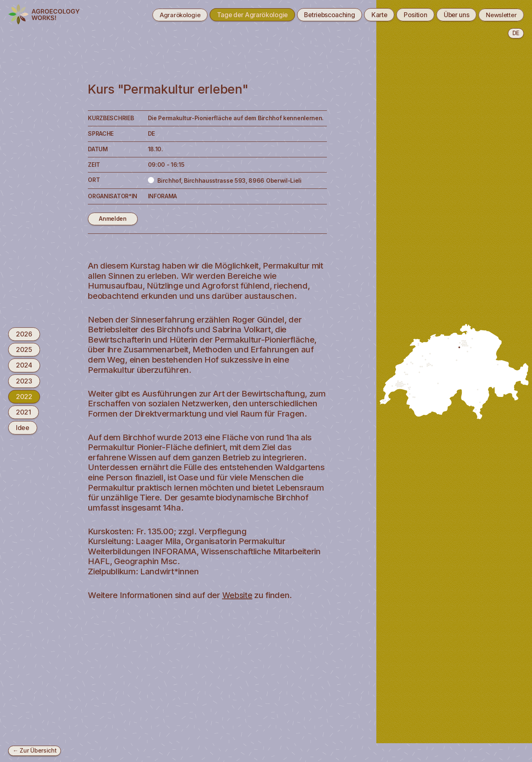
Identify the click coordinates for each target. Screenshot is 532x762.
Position (410, 15)
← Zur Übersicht (35, 750)
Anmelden (113, 219)
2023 (24, 381)
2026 (24, 334)
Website (238, 595)
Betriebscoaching (321, 15)
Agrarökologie (166, 15)
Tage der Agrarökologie (241, 15)
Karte (373, 15)
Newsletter (500, 15)
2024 (24, 365)
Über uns (453, 15)
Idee (23, 428)
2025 (24, 350)
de (516, 33)
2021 (23, 412)
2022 (24, 397)
